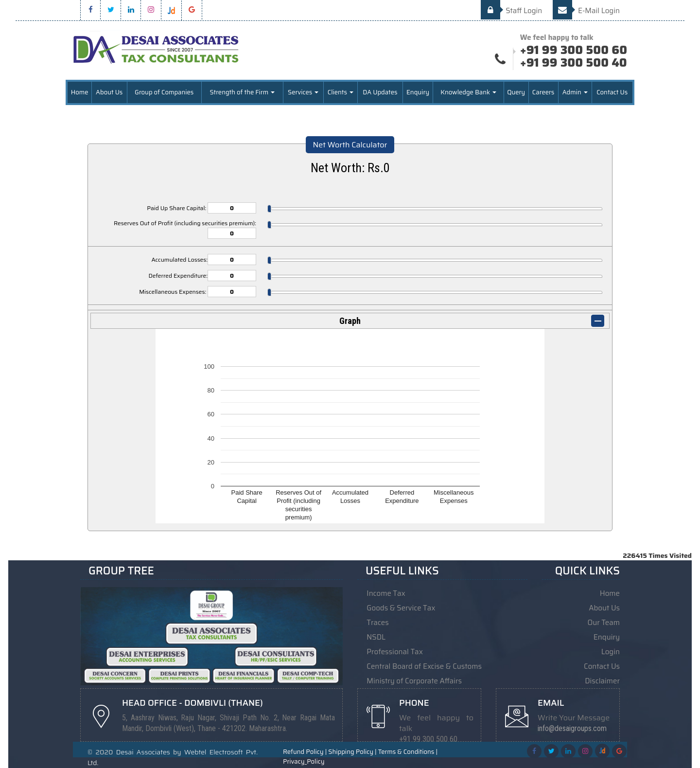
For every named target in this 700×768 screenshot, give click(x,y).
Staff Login (512, 11)
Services (303, 92)
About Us (109, 92)
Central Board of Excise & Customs (424, 666)
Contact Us (612, 92)
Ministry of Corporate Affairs (414, 681)
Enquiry (418, 92)
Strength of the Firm (242, 92)
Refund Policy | (305, 752)
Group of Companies (164, 92)
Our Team (604, 623)
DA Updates (380, 92)
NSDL (376, 637)
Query (516, 92)
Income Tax (386, 593)
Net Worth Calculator (350, 145)
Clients (341, 92)
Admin (575, 92)
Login (611, 652)
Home (80, 92)
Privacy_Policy (304, 762)
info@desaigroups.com (572, 728)
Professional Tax (395, 652)
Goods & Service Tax (401, 608)
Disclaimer (602, 681)
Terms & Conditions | (408, 752)
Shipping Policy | (352, 752)
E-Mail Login (586, 11)
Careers (543, 92)
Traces (377, 623)
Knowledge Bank (468, 92)
